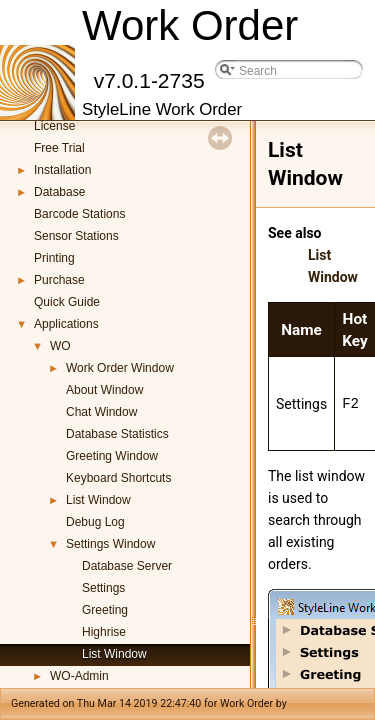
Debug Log (95, 522)
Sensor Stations (76, 236)
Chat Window (101, 412)
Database (59, 192)
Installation (62, 170)
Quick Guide (67, 302)
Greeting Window (112, 456)
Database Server (127, 566)
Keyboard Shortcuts (118, 478)
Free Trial (59, 148)
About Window (104, 390)
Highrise (104, 632)
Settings (103, 588)
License (54, 126)
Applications (66, 324)
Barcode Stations (79, 214)
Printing (54, 258)
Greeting (105, 610)
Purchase (59, 280)
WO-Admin (79, 676)
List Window (98, 500)
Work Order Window (120, 368)
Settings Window (110, 544)
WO (60, 346)
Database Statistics (117, 434)
